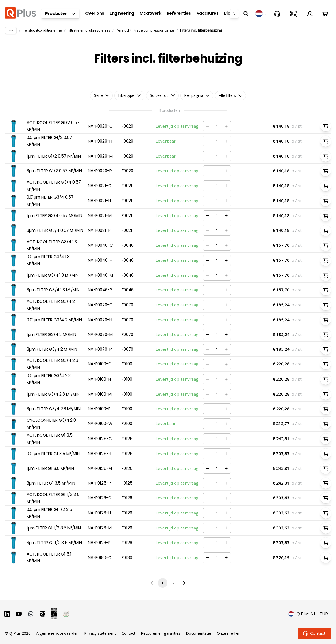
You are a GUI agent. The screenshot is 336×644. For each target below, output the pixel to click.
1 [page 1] (163, 583)
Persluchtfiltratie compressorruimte (145, 30)
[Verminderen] (208, 126)
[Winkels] (261, 14)
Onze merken (229, 633)
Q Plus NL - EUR (308, 614)
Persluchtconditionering (42, 30)
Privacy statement (100, 633)
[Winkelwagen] (325, 14)
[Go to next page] (184, 583)
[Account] (310, 14)
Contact (315, 633)
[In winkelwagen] (326, 126)
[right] (234, 14)
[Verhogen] (226, 126)
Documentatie (198, 633)
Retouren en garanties (161, 633)
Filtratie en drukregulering (89, 30)
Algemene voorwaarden (57, 633)
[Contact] (277, 14)
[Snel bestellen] (293, 14)
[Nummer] (217, 126)
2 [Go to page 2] (174, 583)
